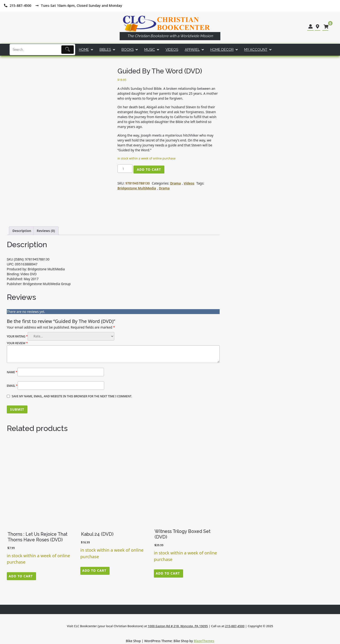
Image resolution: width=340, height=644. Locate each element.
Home (84, 50)
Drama (175, 183)
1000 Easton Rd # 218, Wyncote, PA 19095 (178, 626)
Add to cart (149, 169)
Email (12, 386)
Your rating (17, 336)
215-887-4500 (235, 626)
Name (12, 372)
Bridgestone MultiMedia (137, 188)
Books (128, 50)
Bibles (105, 50)
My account (256, 50)
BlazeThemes (204, 641)
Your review (17, 343)
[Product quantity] (125, 169)
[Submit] (68, 50)
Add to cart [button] (21, 576)
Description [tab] (22, 231)
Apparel (192, 50)
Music (150, 50)
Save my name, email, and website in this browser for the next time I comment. (72, 396)
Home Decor (222, 50)
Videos (172, 50)
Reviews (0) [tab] (46, 231)
